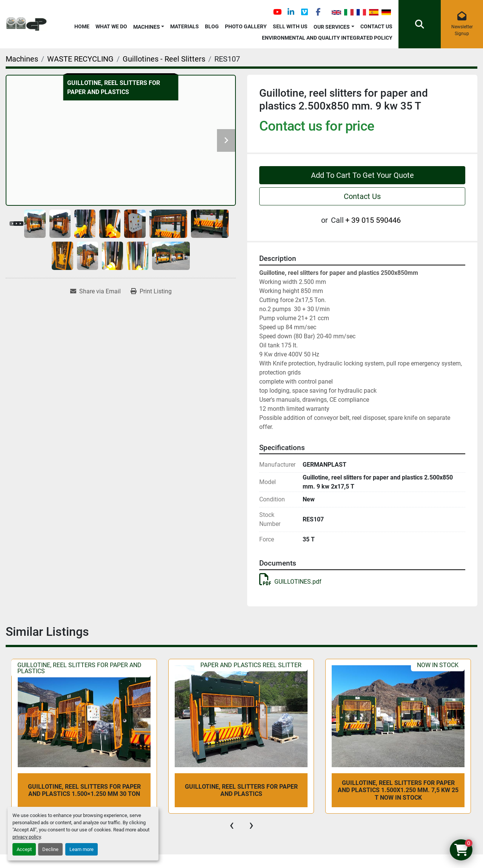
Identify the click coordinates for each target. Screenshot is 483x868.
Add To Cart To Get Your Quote (362, 175)
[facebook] (318, 12)
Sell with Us (290, 26)
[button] (149, 25)
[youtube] (277, 12)
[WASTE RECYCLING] (80, 59)
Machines (147, 27)
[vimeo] (305, 12)
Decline (50, 849)
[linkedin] (291, 12)
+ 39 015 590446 (373, 220)
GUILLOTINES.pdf (290, 582)
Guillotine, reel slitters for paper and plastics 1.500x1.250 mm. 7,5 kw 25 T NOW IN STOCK (398, 790)
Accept (24, 849)
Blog (212, 26)
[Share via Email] (95, 291)
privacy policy (27, 837)
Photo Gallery (246, 26)
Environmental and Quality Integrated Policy (327, 38)
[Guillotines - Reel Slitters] (164, 59)
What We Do (111, 26)
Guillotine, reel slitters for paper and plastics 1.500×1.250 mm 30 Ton (84, 790)
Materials (185, 26)
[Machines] (22, 59)
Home (82, 26)
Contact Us (376, 26)
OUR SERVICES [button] (332, 27)
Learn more (82, 849)
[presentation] (232, 825)
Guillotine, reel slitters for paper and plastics (241, 790)
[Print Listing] (151, 291)
